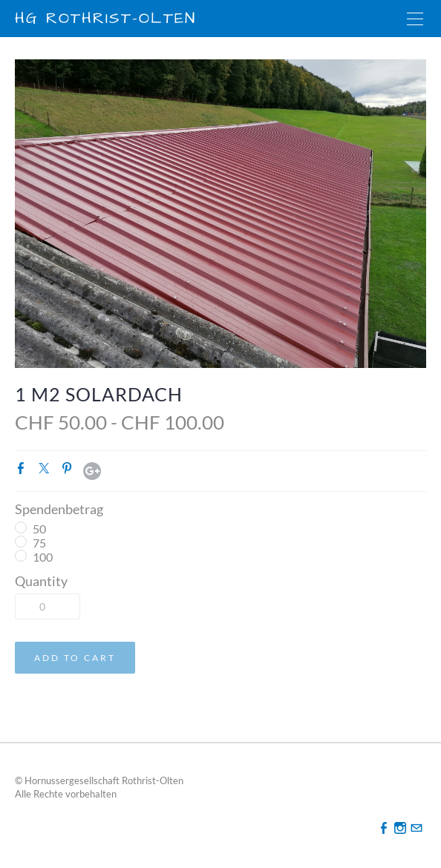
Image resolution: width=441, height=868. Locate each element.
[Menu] (415, 19)
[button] (75, 658)
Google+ (92, 471)
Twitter (47, 471)
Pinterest (70, 471)
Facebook (24, 471)
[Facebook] (384, 828)
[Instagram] (400, 828)
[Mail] (416, 828)
